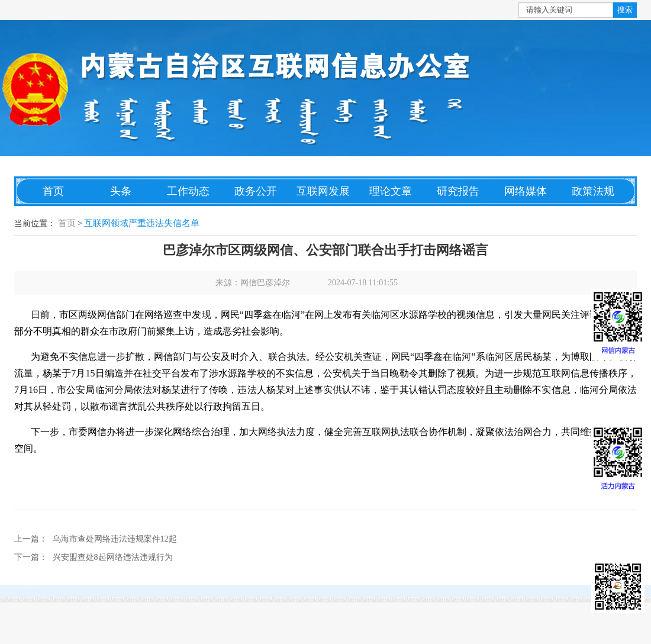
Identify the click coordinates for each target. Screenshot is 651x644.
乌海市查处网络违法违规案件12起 (115, 539)
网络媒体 (526, 191)
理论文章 (391, 191)
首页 (53, 191)
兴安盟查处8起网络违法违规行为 (113, 557)
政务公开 (256, 191)
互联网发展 (323, 191)
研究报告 (458, 191)
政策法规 (593, 191)
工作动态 (188, 191)
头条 (121, 191)
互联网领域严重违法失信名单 (142, 223)
